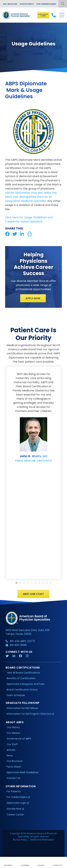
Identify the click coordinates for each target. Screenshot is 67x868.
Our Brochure (15, 761)
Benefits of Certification (21, 678)
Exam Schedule (16, 695)
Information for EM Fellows (22, 708)
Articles (11, 750)
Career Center (15, 815)
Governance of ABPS (19, 739)
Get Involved (10, 4)
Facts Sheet (14, 767)
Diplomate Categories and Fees (26, 684)
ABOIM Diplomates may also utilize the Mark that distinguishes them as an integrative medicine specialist (31, 197)
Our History (13, 727)
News (10, 756)
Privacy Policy (20, 840)
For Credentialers (46, 4)
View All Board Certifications (23, 673)
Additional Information (42, 840)
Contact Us (13, 778)
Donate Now (14, 809)
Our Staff (12, 744)
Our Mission (14, 733)
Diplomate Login (43, 15)
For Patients (27, 4)
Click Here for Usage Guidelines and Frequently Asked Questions (29, 219)
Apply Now (33, 298)
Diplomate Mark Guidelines (23, 772)
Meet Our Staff (33, 594)
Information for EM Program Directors (29, 714)
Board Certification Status (22, 690)
